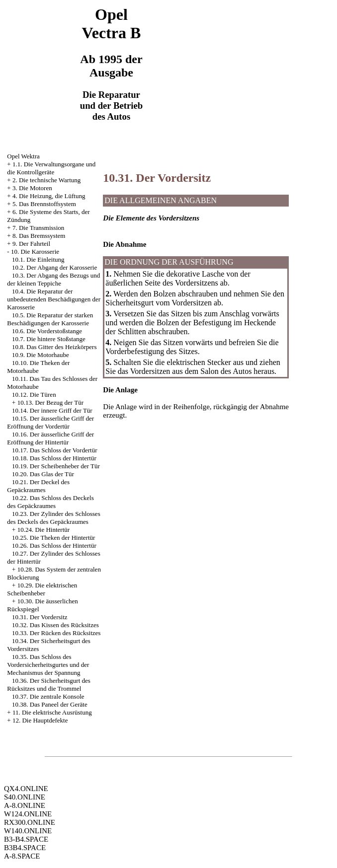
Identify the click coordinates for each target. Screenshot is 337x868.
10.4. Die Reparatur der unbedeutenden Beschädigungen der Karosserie (54, 299)
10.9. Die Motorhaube (41, 355)
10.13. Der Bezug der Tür (50, 402)
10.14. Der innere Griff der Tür (52, 410)
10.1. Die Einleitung (38, 259)
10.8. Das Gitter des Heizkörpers (54, 347)
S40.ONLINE (25, 797)
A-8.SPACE (22, 856)
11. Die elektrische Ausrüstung (52, 712)
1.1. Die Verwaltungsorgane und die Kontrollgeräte (51, 168)
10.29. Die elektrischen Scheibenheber (42, 589)
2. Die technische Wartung (46, 180)
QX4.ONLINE (26, 789)
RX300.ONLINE (30, 822)
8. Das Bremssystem (39, 236)
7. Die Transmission (38, 228)
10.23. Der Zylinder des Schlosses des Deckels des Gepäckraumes (53, 518)
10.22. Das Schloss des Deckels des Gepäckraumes (50, 502)
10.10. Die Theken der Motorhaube (38, 367)
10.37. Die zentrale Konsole (48, 696)
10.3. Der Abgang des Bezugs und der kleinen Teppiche (53, 279)
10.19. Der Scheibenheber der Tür (56, 466)
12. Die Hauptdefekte (40, 720)
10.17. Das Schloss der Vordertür (54, 450)
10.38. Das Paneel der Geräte (50, 704)
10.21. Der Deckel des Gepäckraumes (38, 486)
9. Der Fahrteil (31, 244)
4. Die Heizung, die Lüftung (49, 196)
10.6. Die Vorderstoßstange (47, 331)
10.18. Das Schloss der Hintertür (54, 458)
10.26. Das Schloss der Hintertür (54, 545)
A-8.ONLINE (25, 805)
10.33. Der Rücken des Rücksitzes (56, 633)
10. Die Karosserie (35, 252)
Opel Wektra (23, 156)
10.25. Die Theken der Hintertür (53, 538)
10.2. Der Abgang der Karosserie (54, 267)
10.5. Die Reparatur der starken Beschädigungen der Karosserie (50, 319)
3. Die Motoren (32, 188)
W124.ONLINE (28, 814)
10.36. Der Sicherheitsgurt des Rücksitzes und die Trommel (49, 685)
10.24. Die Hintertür (43, 530)
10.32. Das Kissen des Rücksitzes (55, 625)
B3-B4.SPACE (26, 839)
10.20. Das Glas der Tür (43, 474)
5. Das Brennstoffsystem (44, 204)
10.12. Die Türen (34, 395)
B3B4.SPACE (25, 848)
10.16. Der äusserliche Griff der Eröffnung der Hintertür (50, 438)
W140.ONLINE (28, 831)
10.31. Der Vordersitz (40, 617)
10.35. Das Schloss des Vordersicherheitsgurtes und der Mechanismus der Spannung (48, 665)
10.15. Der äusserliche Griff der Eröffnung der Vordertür (50, 422)
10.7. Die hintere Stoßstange (49, 339)
